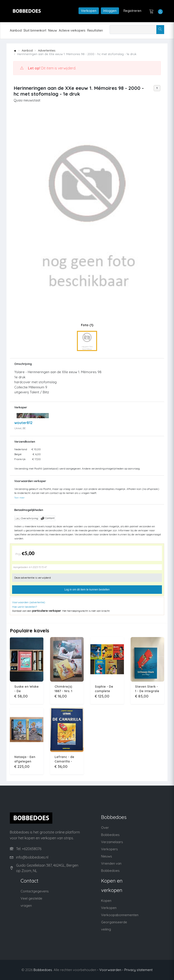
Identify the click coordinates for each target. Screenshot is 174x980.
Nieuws (107, 856)
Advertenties (47, 50)
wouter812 (23, 423)
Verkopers (109, 849)
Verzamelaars (112, 842)
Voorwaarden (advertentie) (29, 602)
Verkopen (89, 11)
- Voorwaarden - (110, 970)
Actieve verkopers (72, 30)
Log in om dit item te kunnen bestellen (87, 590)
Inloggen (110, 11)
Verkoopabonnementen (120, 915)
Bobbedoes (43, 970)
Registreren (132, 11)
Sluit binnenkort (35, 30)
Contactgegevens (35, 891)
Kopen (106, 901)
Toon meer (19, 498)
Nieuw (53, 30)
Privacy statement (138, 970)
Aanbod (16, 30)
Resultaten (95, 30)
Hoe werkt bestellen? (24, 607)
